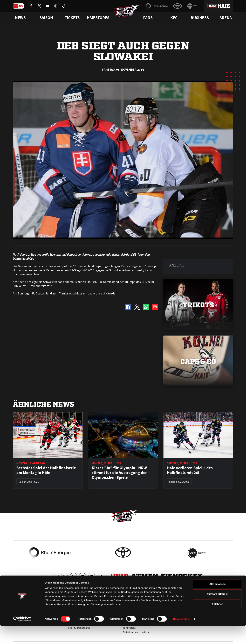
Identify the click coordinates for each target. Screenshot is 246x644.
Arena (226, 18)
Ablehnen (217, 622)
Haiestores (98, 18)
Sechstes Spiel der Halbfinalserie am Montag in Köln (46, 470)
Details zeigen (182, 637)
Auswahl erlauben (217, 612)
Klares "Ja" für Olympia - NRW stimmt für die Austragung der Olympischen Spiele (119, 473)
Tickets (72, 18)
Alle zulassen (217, 602)
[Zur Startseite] (126, 13)
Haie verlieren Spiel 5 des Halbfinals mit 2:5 (190, 470)
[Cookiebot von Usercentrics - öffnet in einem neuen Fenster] (22, 637)
